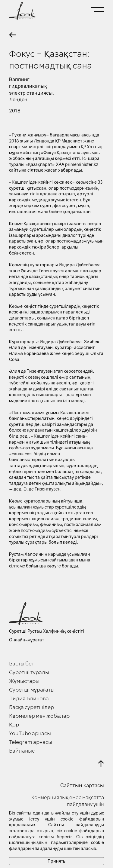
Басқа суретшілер (31, 708)
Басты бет (22, 664)
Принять (56, 861)
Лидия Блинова (29, 699)
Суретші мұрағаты (32, 690)
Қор (14, 725)
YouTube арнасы (30, 734)
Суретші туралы (29, 673)
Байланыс (22, 751)
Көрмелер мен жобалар (39, 716)
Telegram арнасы (31, 742)
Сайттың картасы (82, 785)
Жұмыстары (24, 681)
